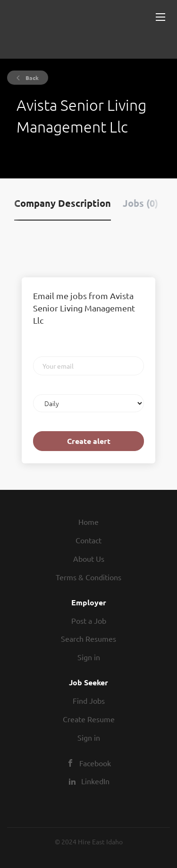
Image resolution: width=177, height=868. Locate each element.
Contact (88, 540)
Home (88, 522)
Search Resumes (88, 638)
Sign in (89, 657)
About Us (89, 558)
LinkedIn (95, 781)
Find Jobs (89, 700)
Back (31, 78)
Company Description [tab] (63, 203)
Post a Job (89, 620)
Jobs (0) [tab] (140, 203)
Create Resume (89, 719)
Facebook (95, 763)
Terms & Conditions (88, 577)
